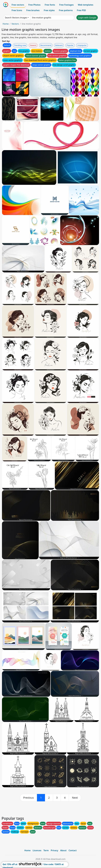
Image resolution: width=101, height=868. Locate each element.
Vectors (15, 24)
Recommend (46, 45)
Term (46, 850)
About (63, 850)
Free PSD (81, 10)
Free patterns (66, 10)
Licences (37, 850)
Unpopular (82, 45)
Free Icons (17, 10)
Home (6, 24)
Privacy (54, 850)
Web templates (86, 5)
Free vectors (18, 5)
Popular (70, 45)
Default (7, 45)
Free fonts (50, 5)
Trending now (20, 45)
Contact (73, 850)
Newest (33, 45)
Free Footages (66, 5)
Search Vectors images (16, 18)
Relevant (59, 45)
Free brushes (33, 10)
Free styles (49, 10)
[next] (75, 798)
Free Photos (34, 5)
